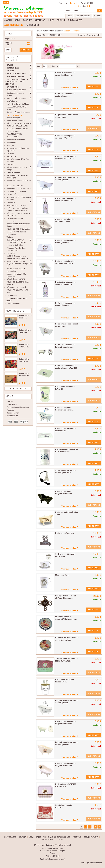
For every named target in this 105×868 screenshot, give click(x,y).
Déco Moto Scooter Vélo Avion (19, 189)
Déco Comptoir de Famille (17, 287)
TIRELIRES (11, 164)
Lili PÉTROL (11, 202)
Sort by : (55, 66)
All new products (18, 389)
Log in (73, 3)
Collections (12, 296)
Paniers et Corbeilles (15, 245)
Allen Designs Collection (16, 205)
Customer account (83, 16)
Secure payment (13, 413)
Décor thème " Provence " (17, 121)
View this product (69, 88)
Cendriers (10, 153)
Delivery (10, 401)
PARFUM (10, 71)
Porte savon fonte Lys (64, 533)
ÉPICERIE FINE (13, 87)
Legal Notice (12, 404)
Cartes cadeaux (14, 304)
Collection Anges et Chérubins (18, 112)
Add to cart (94, 87)
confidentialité (12, 416)
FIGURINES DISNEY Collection (18, 229)
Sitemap (61, 839)
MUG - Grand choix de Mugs (18, 104)
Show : (39, 66)
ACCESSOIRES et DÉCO (16, 90)
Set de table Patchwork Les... (24, 361)
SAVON (10, 65)
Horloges (10, 145)
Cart (9, 34)
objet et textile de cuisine (16, 98)
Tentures (10, 237)
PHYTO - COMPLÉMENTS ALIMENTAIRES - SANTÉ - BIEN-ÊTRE (16, 82)
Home (9, 396)
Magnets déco (12, 156)
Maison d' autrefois (14, 115)
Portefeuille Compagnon (16, 191)
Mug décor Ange (62, 575)
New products (15, 311)
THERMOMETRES (13, 172)
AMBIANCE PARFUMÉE (16, 74)
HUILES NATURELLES (15, 77)
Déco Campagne (13, 118)
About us (10, 410)
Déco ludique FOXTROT (16, 279)
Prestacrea (97, 863)
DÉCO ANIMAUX (13, 137)
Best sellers (10, 837)
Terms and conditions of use (18, 407)
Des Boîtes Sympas (14, 101)
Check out (26, 50)
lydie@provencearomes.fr (55, 859)
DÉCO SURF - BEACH (15, 186)
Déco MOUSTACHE (14, 134)
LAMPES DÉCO (12, 194)
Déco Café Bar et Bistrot (16, 140)
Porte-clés (11, 253)
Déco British (11, 143)
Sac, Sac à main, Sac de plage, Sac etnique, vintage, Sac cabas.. (19, 264)
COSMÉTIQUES (13, 68)
